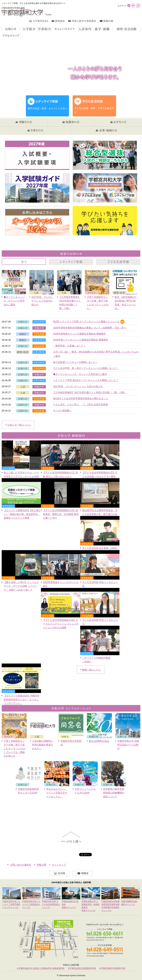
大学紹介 (38, 29)
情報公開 (41, 865)
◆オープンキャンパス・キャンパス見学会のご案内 (80, 374)
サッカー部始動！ (62, 410)
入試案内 (91, 29)
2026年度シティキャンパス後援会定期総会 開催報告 (81, 340)
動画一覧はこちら (92, 670)
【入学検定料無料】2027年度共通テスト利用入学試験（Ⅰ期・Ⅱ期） (90, 392)
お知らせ (20, 29)
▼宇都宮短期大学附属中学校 (112, 968)
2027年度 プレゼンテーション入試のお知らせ (78, 386)
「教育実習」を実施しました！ (69, 346)
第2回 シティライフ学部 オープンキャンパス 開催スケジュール (86, 321)
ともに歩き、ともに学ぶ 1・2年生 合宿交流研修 (80, 404)
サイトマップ (59, 865)
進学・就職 (113, 29)
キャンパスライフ (78, 29)
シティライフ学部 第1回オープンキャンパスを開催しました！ (86, 380)
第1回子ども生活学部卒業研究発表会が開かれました (81, 398)
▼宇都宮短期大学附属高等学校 (82, 968)
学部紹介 (51, 29)
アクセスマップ (20, 35)
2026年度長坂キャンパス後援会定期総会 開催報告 (79, 334)
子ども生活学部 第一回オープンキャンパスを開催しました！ (86, 368)
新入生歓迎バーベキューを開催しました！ (75, 362)
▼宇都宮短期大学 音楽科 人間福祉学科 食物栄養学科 (41, 968)
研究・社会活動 (140, 29)
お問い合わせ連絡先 (21, 865)
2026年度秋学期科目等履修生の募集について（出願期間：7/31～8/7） (90, 328)
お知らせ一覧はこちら (19, 425)
